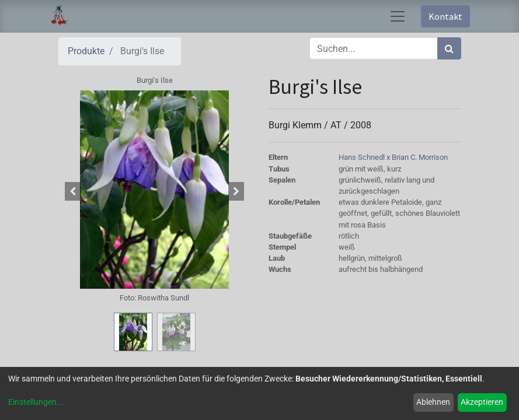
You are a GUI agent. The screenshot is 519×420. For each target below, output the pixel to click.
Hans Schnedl (363, 157)
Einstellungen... (36, 402)
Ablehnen (433, 402)
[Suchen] (449, 48)
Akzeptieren (482, 402)
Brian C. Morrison (420, 157)
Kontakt (445, 16)
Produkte (86, 51)
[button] (73, 191)
